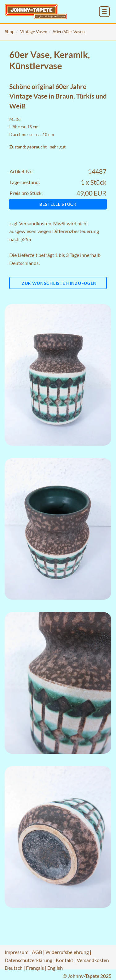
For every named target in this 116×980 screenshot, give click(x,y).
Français (35, 968)
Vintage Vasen (34, 31)
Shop (10, 31)
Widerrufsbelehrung (67, 952)
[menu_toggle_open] (104, 12)
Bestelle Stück (58, 204)
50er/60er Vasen (69, 31)
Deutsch (14, 968)
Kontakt (64, 960)
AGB (37, 952)
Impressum (17, 952)
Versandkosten (35, 223)
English (55, 968)
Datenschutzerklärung (28, 960)
